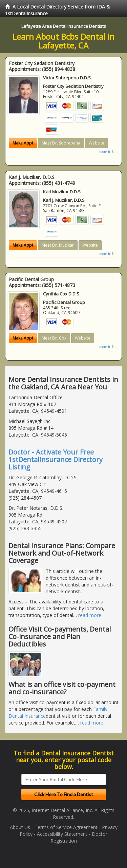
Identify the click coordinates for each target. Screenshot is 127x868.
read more (90, 615)
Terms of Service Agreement (66, 827)
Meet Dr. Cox (54, 338)
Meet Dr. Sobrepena (61, 143)
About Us (20, 827)
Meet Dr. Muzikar (58, 245)
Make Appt (23, 143)
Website (97, 143)
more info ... (109, 152)
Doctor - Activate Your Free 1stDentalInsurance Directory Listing (56, 459)
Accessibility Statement (62, 834)
